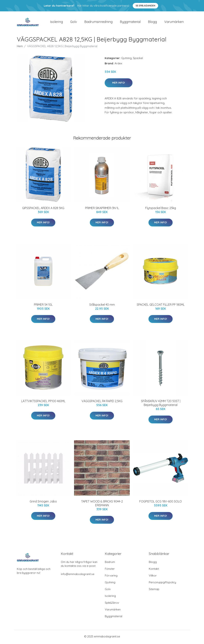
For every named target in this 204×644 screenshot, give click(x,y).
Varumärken (174, 22)
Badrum (110, 563)
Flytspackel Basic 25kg (161, 209)
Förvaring (111, 577)
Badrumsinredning (98, 22)
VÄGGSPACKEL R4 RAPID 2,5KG (102, 402)
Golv (74, 22)
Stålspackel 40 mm (102, 306)
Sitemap (154, 590)
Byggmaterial (130, 22)
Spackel (138, 59)
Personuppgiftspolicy (162, 584)
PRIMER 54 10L (43, 306)
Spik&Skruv (112, 604)
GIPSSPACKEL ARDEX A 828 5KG (43, 209)
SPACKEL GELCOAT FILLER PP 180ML (161, 306)
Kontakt (154, 570)
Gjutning (126, 59)
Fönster (110, 570)
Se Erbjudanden (145, 6)
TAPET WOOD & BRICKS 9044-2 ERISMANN (102, 505)
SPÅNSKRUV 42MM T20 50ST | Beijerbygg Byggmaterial (161, 404)
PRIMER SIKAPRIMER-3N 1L (102, 209)
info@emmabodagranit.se (78, 575)
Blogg (152, 22)
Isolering (56, 22)
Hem (20, 47)
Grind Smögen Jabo (43, 503)
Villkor (153, 577)
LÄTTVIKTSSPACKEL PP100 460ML (43, 402)
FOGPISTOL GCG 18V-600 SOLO (161, 503)
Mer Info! (119, 84)
